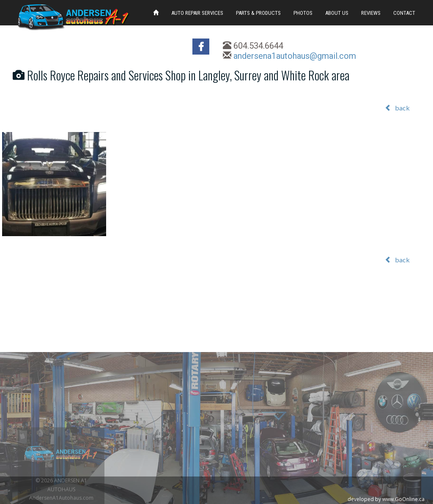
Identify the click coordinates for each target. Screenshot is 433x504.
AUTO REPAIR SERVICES (197, 13)
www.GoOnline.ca (403, 499)
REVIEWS (371, 13)
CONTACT (404, 13)
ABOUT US (337, 13)
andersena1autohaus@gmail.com (295, 56)
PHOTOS (303, 13)
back (397, 108)
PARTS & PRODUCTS (258, 13)
